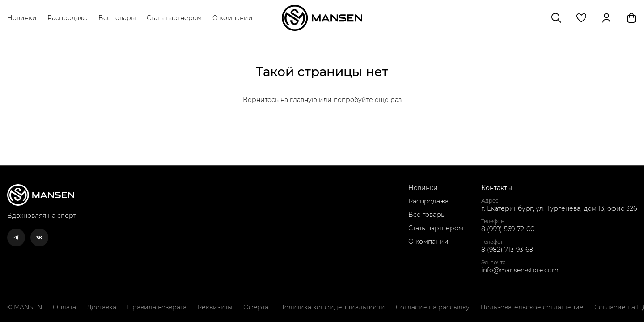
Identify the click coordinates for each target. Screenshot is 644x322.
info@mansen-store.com (520, 270)
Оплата (64, 307)
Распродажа (68, 18)
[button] (581, 18)
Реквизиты (215, 307)
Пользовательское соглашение (532, 307)
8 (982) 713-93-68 (507, 250)
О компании (233, 18)
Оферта (256, 307)
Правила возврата (157, 307)
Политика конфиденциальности (332, 307)
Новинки (22, 18)
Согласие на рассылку (433, 307)
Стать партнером (174, 18)
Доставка (102, 307)
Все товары (117, 18)
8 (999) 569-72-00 (508, 229)
